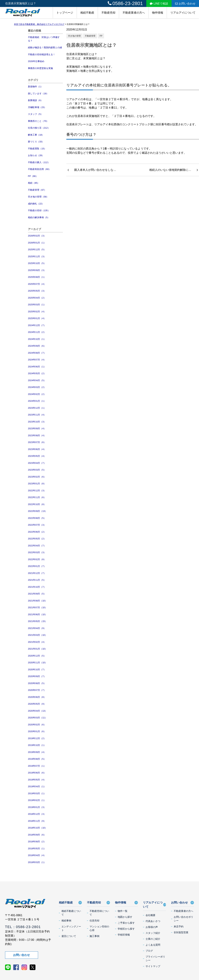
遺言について (69, 936)
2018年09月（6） (37, 835)
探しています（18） (38, 94)
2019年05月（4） (37, 780)
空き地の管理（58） (38, 197)
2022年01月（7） (37, 566)
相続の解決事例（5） (39, 217)
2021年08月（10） (38, 601)
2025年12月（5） (37, 249)
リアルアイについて (183, 13)
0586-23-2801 (125, 3)
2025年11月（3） (37, 256)
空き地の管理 (74, 36)
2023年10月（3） (37, 422)
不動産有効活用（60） (39, 169)
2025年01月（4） (37, 318)
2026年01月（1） (37, 243)
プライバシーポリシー (155, 958)
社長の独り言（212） (39, 128)
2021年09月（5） (37, 594)
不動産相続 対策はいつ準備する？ (44, 39)
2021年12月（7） (37, 573)
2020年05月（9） (37, 704)
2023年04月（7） (37, 463)
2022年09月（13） (38, 511)
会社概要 (150, 915)
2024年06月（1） (37, 367)
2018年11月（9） (37, 821)
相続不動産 (87, 13)
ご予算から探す (126, 923)
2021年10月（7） (37, 587)
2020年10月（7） (37, 670)
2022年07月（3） (37, 525)
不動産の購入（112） (39, 162)
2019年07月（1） (37, 766)
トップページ (65, 13)
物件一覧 (123, 911)
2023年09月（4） (37, 428)
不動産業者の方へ (134, 13)
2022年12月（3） (37, 491)
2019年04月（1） (37, 786)
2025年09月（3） (37, 270)
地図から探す (125, 917)
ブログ (149, 951)
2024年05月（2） (37, 373)
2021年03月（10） (38, 635)
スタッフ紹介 (153, 933)
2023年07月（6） (37, 442)
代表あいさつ (153, 921)
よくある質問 (153, 945)
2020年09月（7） (37, 676)
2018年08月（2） (37, 842)
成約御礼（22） (36, 204)
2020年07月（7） (37, 690)
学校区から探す (126, 929)
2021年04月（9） (37, 628)
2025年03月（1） (37, 305)
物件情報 (158, 13)
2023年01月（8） (37, 484)
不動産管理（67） (37, 190)
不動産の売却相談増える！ (42, 54)
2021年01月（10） (38, 649)
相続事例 (66, 921)
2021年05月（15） (38, 621)
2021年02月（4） (37, 642)
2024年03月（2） (37, 387)
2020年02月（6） (37, 725)
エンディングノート (71, 928)
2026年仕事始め (36, 61)
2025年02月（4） (37, 312)
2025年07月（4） (37, 284)
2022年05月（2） (37, 539)
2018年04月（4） (37, 855)
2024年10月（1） (37, 339)
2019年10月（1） (37, 745)
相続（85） (34, 183)
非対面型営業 (181, 932)
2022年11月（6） (37, 497)
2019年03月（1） (37, 793)
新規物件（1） (35, 87)
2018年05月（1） (37, 849)
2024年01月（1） (37, 401)
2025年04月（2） (37, 298)
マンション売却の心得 (99, 928)
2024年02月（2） (37, 394)
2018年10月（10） (38, 828)
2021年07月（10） (38, 607)
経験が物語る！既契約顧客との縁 (45, 47)
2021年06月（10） (38, 614)
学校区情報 (124, 935)
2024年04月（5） (37, 380)
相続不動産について (71, 913)
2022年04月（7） (37, 546)
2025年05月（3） (37, 291)
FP (101, 36)
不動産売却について (99, 913)
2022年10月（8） (37, 504)
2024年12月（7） (37, 325)
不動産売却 (108, 13)
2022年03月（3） (37, 552)
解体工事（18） (36, 135)
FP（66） (33, 176)
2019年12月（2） (37, 738)
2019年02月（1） (37, 800)
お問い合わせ (185, 4)
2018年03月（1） (37, 862)
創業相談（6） (35, 100)
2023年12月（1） (37, 408)
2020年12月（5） (37, 656)
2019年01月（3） (37, 807)
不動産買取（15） (37, 149)
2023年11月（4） (37, 415)
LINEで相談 (159, 4)
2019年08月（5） (37, 759)
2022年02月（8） (37, 559)
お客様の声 (152, 927)
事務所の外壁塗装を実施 (40, 68)
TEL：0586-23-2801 (23, 927)
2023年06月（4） (37, 449)
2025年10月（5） (37, 263)
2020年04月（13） (38, 711)
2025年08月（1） (37, 277)
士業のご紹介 (153, 939)
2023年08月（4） (37, 435)
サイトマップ (153, 966)
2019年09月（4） (37, 752)
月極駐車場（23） (37, 107)
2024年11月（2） (37, 332)
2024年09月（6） (37, 346)
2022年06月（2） (37, 532)
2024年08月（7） (37, 353)
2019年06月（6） (37, 773)
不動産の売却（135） (39, 210)
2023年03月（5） (37, 470)
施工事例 (94, 936)
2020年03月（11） (38, 718)
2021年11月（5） (37, 580)
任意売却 (94, 921)
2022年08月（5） (37, 518)
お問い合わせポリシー (183, 919)
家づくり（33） (36, 142)
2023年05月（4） (37, 456)
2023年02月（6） (37, 477)
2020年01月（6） (37, 731)
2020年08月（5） (37, 683)
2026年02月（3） (37, 236)
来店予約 (179, 926)
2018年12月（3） (37, 814)
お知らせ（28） (36, 155)
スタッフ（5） (35, 114)
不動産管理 (90, 36)
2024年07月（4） (37, 360)
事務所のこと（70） (38, 121)
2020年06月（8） (37, 697)
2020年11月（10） (38, 663)
